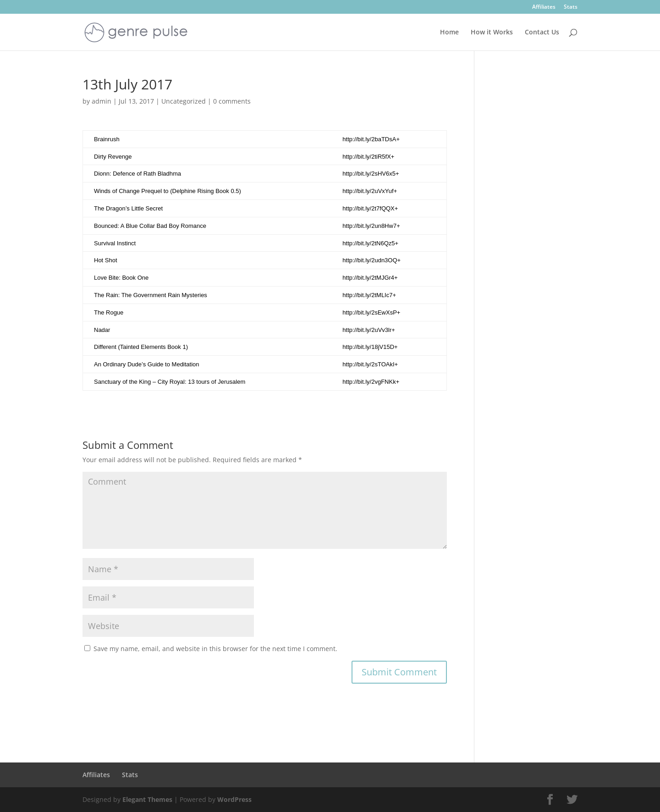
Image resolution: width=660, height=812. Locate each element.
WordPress (234, 799)
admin (102, 101)
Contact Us (542, 33)
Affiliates (544, 7)
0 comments (232, 101)
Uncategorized (184, 101)
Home (449, 33)
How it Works (492, 33)
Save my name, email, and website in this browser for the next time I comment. (215, 649)
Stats (571, 7)
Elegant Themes (147, 799)
